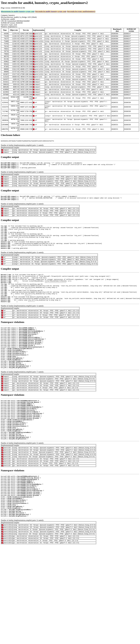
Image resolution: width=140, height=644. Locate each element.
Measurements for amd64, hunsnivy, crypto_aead (18, 11)
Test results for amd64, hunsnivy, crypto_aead (51, 11)
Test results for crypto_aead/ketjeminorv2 (81, 11)
